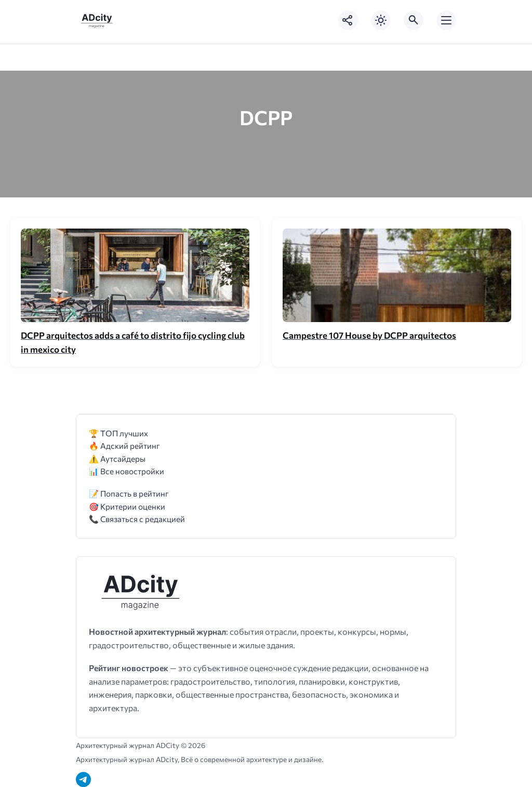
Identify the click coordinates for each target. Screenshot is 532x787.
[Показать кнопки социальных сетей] (348, 20)
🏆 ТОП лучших (118, 433)
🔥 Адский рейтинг (124, 445)
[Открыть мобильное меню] (446, 20)
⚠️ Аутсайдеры (117, 458)
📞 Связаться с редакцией (137, 519)
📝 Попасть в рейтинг (129, 493)
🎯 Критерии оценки (127, 506)
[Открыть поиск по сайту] (414, 20)
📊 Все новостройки (127, 471)
